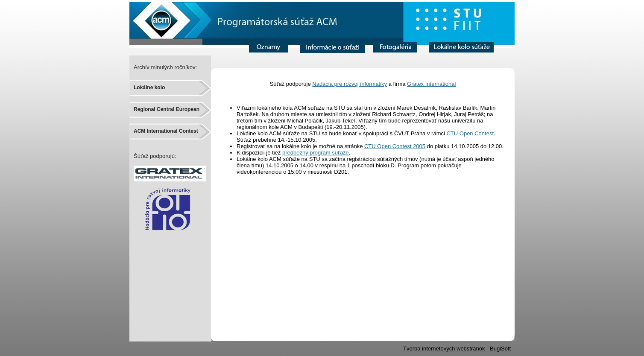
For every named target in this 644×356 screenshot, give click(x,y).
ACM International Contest (166, 131)
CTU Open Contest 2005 (395, 146)
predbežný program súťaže (316, 153)
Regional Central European (167, 109)
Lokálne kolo (149, 88)
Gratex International (431, 84)
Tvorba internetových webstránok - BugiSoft (457, 349)
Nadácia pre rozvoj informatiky (350, 84)
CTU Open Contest (470, 133)
